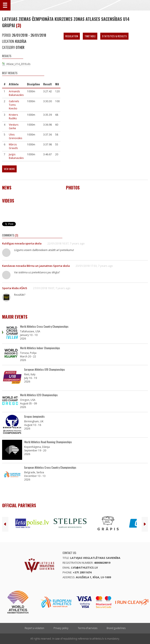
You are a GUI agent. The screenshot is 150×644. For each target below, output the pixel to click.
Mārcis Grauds (13, 146)
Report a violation (34, 628)
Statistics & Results (114, 36)
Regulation (72, 36)
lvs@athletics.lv (84, 568)
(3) (19, 25)
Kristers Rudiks (13, 117)
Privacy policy (61, 628)
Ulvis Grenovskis (15, 136)
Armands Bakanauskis (16, 93)
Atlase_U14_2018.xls (18, 64)
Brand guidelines (116, 628)
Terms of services (88, 628)
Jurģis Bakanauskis (16, 156)
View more (9, 169)
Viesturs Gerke (14, 126)
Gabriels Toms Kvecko (14, 105)
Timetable (90, 36)
